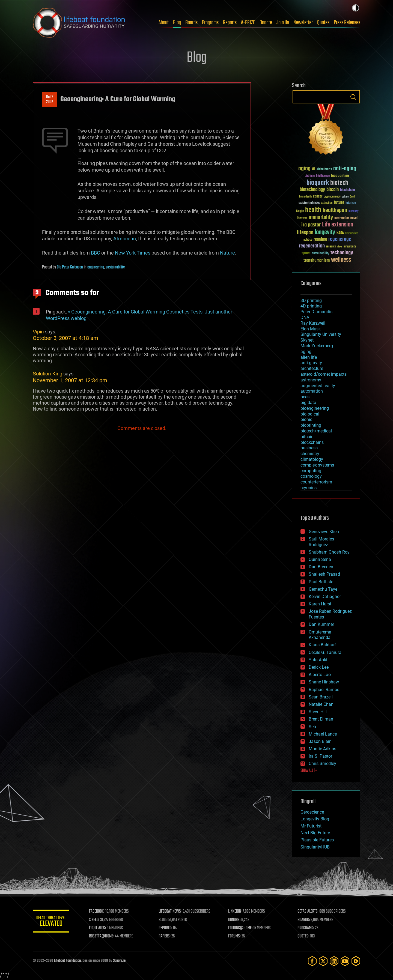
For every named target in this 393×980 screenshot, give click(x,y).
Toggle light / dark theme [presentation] (356, 8)
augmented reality (318, 386)
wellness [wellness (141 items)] (341, 260)
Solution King (47, 374)
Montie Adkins (322, 749)
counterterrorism (316, 482)
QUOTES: (304, 936)
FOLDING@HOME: (241, 928)
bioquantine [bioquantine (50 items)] (340, 176)
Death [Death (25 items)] (353, 197)
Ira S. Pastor (320, 756)
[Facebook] (312, 961)
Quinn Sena (320, 559)
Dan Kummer (321, 624)
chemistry (310, 454)
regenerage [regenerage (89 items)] (340, 239)
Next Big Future (315, 833)
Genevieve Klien (324, 532)
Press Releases (347, 23)
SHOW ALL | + (309, 771)
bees (305, 397)
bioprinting (311, 425)
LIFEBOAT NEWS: (171, 912)
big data (308, 403)
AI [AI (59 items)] (314, 169)
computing (311, 471)
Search (353, 97)
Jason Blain (320, 741)
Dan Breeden (321, 567)
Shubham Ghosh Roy (329, 552)
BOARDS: (304, 920)
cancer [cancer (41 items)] (318, 197)
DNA (305, 317)
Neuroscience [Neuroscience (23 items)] (352, 234)
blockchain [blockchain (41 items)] (347, 190)
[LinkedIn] (334, 961)
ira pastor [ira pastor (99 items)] (311, 225)
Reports (230, 23)
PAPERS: (166, 936)
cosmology (311, 476)
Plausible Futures (317, 840)
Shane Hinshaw (324, 682)
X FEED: (96, 920)
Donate (266, 23)
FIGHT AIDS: (99, 928)
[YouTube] (345, 961)
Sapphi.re (119, 961)
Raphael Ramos (324, 690)
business (309, 448)
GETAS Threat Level (52, 922)
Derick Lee (319, 667)
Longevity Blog (315, 819)
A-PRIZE (248, 23)
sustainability (115, 267)
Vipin (38, 332)
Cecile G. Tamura (325, 652)
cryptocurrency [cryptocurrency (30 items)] (332, 197)
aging (306, 352)
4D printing (311, 306)
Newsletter (303, 23)
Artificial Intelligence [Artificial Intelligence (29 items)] (318, 176)
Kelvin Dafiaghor (325, 597)
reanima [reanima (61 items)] (320, 239)
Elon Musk (311, 329)
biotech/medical (316, 431)
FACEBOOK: (98, 912)
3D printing (311, 301)
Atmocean (125, 239)
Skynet (307, 340)
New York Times (133, 253)
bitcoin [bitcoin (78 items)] (333, 190)
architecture (312, 368)
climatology (312, 459)
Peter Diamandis (316, 312)
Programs (210, 23)
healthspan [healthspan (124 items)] (335, 210)
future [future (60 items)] (339, 203)
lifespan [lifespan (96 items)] (305, 233)
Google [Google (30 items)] (300, 211)
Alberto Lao (320, 675)
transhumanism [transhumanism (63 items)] (317, 260)
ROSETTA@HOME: (103, 936)
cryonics (309, 488)
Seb (312, 727)
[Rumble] (356, 961)
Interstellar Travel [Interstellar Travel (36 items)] (346, 218)
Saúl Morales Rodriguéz (321, 542)
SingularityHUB (315, 847)
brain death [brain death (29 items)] (305, 197)
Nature (227, 253)
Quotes (323, 23)
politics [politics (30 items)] (308, 240)
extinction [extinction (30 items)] (327, 203)
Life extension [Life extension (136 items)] (338, 225)
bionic (306, 419)
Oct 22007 (50, 100)
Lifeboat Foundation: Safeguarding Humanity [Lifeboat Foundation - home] (79, 23)
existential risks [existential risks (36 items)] (309, 203)
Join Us (283, 23)
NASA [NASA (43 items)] (340, 233)
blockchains (312, 442)
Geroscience (312, 812)
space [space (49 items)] (306, 253)
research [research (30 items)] (331, 247)
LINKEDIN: (236, 912)
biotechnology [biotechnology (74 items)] (312, 190)
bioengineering (315, 408)
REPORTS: (166, 928)
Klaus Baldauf (322, 645)
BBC (96, 253)
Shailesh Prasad (324, 574)
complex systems (317, 465)
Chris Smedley (322, 764)
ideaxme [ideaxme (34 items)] (302, 219)
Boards (191, 23)
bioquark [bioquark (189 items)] (318, 183)
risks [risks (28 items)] (340, 247)
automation (312, 391)
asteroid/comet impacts (324, 374)
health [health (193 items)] (313, 210)
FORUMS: (235, 936)
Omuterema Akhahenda (320, 635)
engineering (96, 267)
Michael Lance (323, 734)
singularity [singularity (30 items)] (350, 247)
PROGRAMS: (306, 928)
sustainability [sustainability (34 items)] (321, 254)
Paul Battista (321, 582)
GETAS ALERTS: (309, 912)
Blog (177, 23)
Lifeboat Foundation (67, 961)
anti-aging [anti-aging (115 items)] (345, 169)
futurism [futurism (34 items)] (351, 203)
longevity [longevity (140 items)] (325, 232)
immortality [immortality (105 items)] (321, 217)
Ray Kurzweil (313, 323)
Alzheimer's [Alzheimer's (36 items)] (324, 170)
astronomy (311, 380)
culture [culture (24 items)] (345, 197)
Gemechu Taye (323, 589)
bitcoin (307, 437)
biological (310, 414)
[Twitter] (323, 961)
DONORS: (235, 920)
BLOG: (164, 920)
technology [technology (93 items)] (342, 253)
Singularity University (321, 334)
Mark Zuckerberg (317, 346)
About (164, 23)
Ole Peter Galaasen (70, 267)
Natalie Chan (321, 704)
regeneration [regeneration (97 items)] (312, 246)
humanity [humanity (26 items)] (354, 211)
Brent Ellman (321, 719)
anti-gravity (311, 363)
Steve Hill (318, 712)
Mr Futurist (311, 826)
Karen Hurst (320, 604)
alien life (309, 357)
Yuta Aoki (318, 660)
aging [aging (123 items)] (304, 169)
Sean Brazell (321, 697)
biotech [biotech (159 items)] (339, 183)
